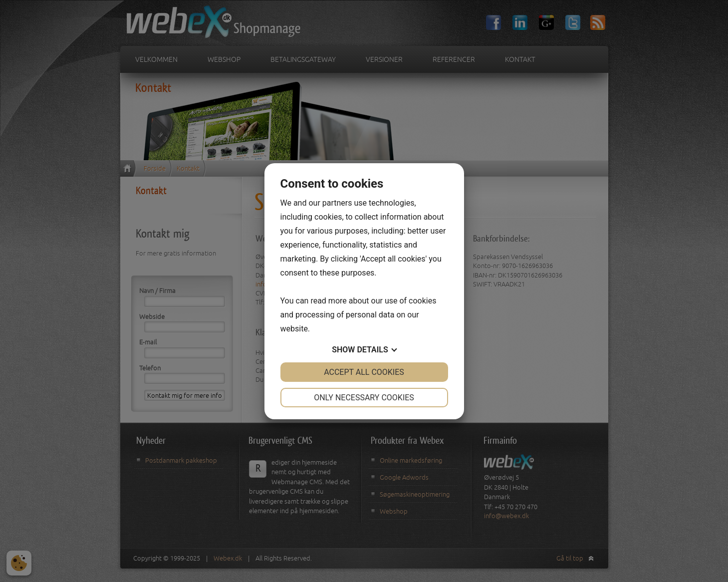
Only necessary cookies (364, 398)
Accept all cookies (364, 372)
